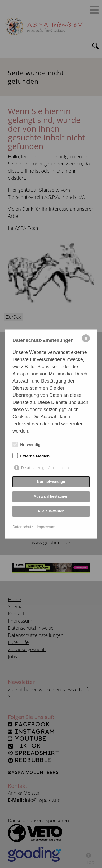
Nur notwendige (51, 482)
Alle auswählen (51, 511)
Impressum (46, 527)
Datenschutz (23, 527)
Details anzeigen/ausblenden (45, 468)
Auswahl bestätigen (51, 496)
